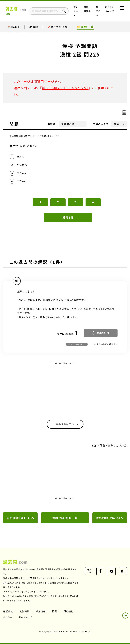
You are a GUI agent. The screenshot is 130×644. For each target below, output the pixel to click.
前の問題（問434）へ (20, 518)
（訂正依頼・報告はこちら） (49, 136)
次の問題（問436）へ (110, 518)
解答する (68, 217)
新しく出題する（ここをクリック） (65, 88)
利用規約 (68, 611)
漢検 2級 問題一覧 (65, 518)
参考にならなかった (77, 344)
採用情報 (41, 611)
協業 (55, 611)
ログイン (98, 11)
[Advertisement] (65, 388)
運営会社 (8, 611)
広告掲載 (24, 611)
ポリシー (8, 617)
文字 (100, 124)
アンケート (76, 11)
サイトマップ (25, 617)
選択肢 (52, 124)
